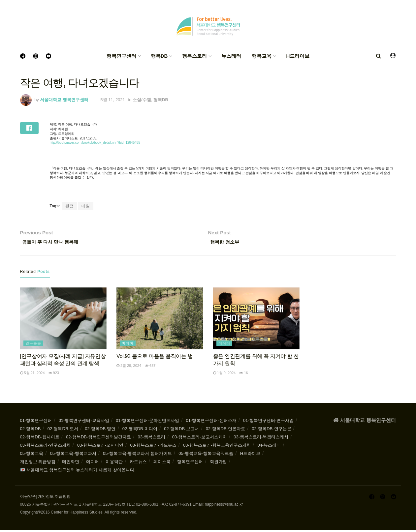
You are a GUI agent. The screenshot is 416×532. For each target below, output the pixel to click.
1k (244, 375)
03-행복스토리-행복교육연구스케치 (217, 447)
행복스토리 (194, 56)
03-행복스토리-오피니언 (100, 447)
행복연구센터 (121, 56)
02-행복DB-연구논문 (271, 431)
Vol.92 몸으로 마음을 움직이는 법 (155, 358)
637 (150, 367)
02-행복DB (31, 431)
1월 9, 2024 (224, 375)
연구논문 (33, 345)
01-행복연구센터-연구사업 (268, 422)
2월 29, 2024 (129, 367)
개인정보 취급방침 (38, 464)
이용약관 (114, 464)
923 (54, 375)
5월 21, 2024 (32, 375)
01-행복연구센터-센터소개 (211, 422)
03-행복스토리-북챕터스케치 (261, 439)
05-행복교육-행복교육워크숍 (206, 455)
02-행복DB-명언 (100, 431)
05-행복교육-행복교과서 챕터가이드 (137, 455)
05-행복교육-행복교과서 (73, 455)
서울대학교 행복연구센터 (64, 100)
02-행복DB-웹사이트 (40, 439)
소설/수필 (142, 100)
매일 (86, 206)
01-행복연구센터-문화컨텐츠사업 (147, 422)
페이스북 (162, 464)
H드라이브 (298, 56)
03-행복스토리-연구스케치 (45, 447)
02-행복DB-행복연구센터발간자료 (98, 439)
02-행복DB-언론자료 (225, 431)
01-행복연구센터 (36, 422)
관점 (70, 206)
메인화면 (71, 464)
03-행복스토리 (152, 439)
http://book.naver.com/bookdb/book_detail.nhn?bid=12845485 (95, 143)
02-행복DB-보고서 (181, 431)
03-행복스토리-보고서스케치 (200, 439)
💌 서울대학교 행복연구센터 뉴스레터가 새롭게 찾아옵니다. (78, 472)
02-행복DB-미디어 (140, 431)
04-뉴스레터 (269, 447)
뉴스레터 (231, 56)
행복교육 (262, 56)
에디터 (93, 464)
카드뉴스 (138, 464)
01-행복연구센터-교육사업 (84, 422)
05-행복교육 (32, 455)
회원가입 (218, 464)
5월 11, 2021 (112, 100)
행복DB (159, 56)
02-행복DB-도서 (63, 431)
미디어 (128, 345)
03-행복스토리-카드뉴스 (153, 447)
